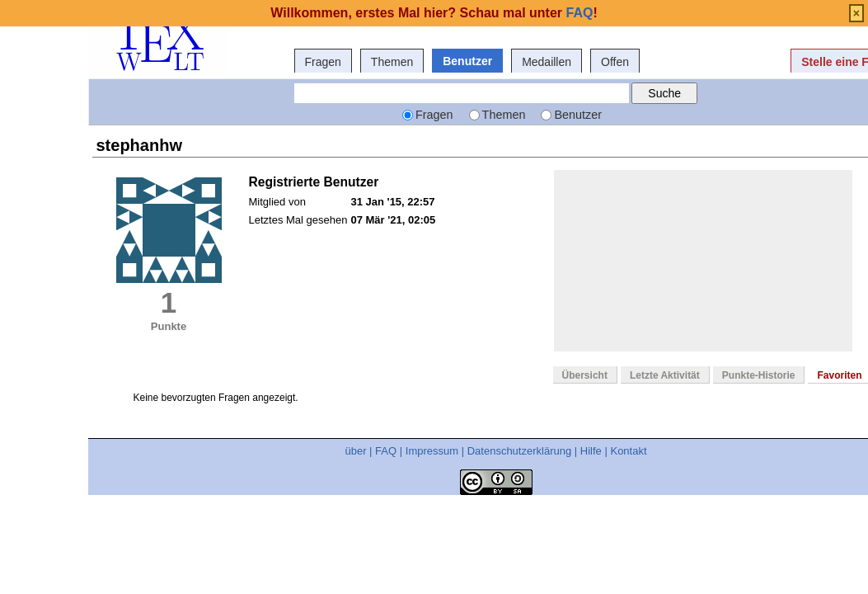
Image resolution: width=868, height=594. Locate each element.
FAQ (386, 451)
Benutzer (467, 61)
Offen (615, 62)
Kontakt (628, 451)
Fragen (323, 62)
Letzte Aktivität (665, 375)
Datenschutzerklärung (519, 451)
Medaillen (547, 62)
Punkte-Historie (759, 375)
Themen (392, 62)
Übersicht (585, 375)
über (355, 451)
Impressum (432, 451)
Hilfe (591, 451)
